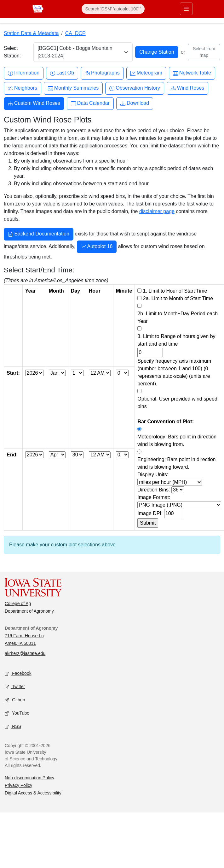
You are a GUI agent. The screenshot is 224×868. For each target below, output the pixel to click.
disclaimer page (157, 211)
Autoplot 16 (97, 247)
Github (15, 700)
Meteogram (146, 73)
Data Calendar (90, 103)
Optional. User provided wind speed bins (177, 403)
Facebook (18, 673)
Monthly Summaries (73, 88)
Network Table (192, 73)
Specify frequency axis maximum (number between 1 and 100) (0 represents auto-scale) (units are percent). (174, 372)
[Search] (113, 9)
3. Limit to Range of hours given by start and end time (176, 340)
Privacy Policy (18, 785)
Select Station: (12, 52)
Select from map (204, 52)
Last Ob (62, 73)
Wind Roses (187, 88)
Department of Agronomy (29, 611)
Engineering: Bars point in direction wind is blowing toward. (176, 463)
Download (135, 103)
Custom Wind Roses (34, 103)
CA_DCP (75, 33)
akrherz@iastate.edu (25, 653)
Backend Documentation (39, 235)
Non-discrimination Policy (29, 778)
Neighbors (23, 88)
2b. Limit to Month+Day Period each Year (178, 317)
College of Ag (18, 603)
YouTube (17, 713)
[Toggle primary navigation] (186, 9)
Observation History (135, 88)
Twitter (15, 687)
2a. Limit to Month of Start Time (178, 298)
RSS (13, 726)
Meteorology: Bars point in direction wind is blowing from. (177, 440)
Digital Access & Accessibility (33, 793)
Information (24, 73)
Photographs (102, 73)
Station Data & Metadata (31, 33)
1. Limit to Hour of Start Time (175, 291)
